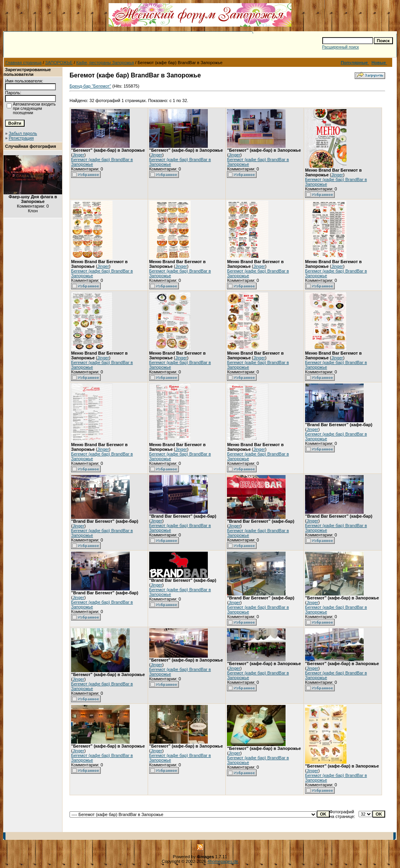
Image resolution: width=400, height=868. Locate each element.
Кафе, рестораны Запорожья (105, 63)
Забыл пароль (23, 133)
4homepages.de (223, 861)
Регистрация (21, 138)
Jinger (79, 155)
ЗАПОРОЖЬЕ (59, 63)
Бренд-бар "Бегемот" (90, 86)
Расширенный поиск (341, 47)
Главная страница (23, 63)
